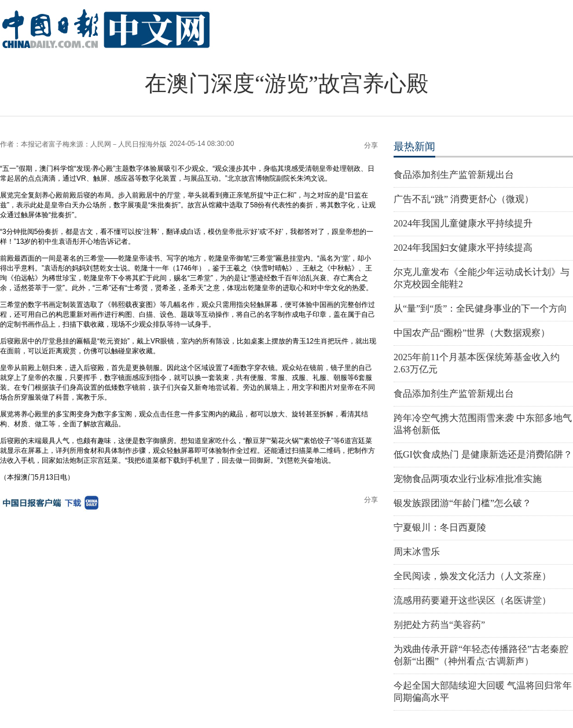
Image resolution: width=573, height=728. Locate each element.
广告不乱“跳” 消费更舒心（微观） (464, 199)
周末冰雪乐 (417, 552)
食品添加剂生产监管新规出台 (454, 175)
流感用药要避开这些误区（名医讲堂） (472, 600)
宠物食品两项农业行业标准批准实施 (468, 479)
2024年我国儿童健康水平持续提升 (463, 223)
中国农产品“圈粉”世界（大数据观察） (472, 333)
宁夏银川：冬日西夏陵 (440, 527)
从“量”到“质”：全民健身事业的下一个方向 (480, 308)
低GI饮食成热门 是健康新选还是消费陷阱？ (483, 454)
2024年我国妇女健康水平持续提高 (463, 248)
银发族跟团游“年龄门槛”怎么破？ (462, 503)
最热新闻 (414, 147)
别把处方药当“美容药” (439, 625)
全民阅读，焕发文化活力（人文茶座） (472, 576)
